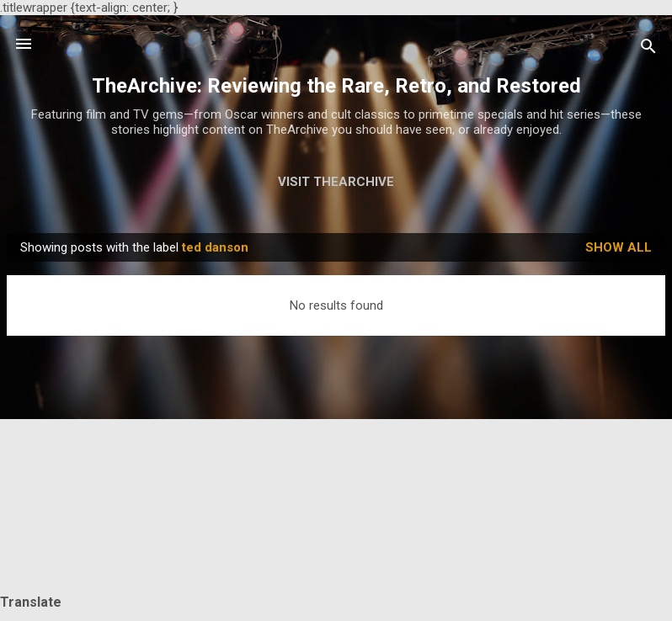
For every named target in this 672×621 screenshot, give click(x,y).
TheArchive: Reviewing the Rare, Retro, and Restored (336, 86)
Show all (619, 247)
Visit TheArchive (336, 182)
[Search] (648, 49)
